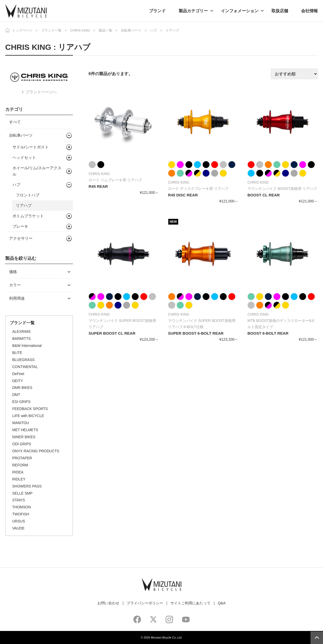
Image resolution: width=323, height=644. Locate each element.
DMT (16, 395)
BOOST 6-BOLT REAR (268, 333)
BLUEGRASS (23, 360)
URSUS (19, 521)
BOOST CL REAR (264, 195)
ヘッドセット (24, 157)
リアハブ (24, 205)
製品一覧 (105, 30)
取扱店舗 (280, 11)
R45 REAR (98, 186)
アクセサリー (21, 238)
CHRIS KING (80, 30)
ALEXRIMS (21, 332)
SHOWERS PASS (27, 486)
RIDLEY (19, 479)
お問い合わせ (108, 603)
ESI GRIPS (21, 402)
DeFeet (18, 374)
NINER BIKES (24, 437)
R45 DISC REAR (183, 195)
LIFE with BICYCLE (28, 416)
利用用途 (17, 298)
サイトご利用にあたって (190, 603)
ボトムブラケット (28, 216)
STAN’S (19, 500)
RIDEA (18, 472)
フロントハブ (28, 195)
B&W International (27, 346)
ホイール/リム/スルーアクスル (37, 171)
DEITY (18, 381)
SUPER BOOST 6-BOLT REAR (196, 333)
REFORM (20, 465)
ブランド (157, 11)
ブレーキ (20, 226)
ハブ (153, 30)
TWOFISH (21, 514)
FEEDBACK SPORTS (30, 409)
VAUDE (18, 528)
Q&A (222, 603)
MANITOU (21, 423)
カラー (15, 285)
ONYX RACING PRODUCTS (36, 451)
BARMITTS (21, 339)
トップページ (22, 30)
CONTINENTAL (25, 367)
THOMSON (22, 507)
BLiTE (17, 353)
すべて (15, 122)
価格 (13, 272)
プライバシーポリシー (145, 603)
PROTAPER (22, 458)
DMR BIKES (22, 388)
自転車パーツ (131, 30)
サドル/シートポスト (31, 147)
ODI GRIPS (22, 444)
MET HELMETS (25, 430)
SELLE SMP (22, 493)
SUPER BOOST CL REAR (112, 333)
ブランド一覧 (51, 30)
